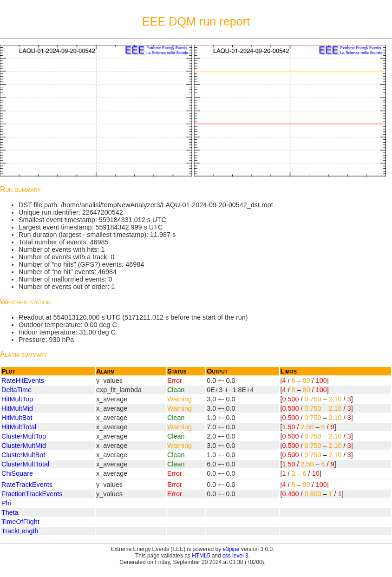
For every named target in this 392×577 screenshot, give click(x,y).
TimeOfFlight (20, 522)
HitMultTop (17, 399)
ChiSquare (17, 473)
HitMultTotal (19, 427)
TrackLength (20, 531)
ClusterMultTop (24, 436)
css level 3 (235, 556)
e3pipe (231, 549)
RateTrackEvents (27, 485)
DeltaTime (16, 390)
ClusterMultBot (23, 455)
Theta (10, 512)
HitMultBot (17, 418)
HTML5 (201, 556)
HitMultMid (17, 408)
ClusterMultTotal (25, 464)
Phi (6, 503)
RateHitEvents (23, 380)
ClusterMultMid (24, 446)
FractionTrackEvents (32, 494)
